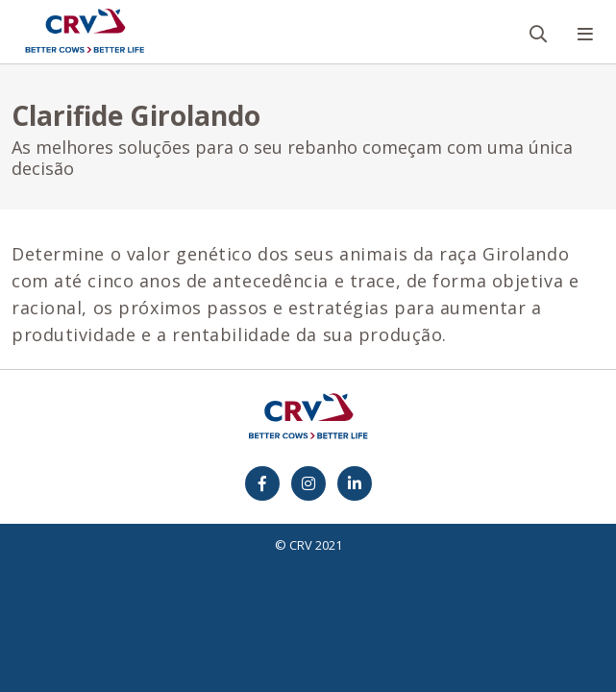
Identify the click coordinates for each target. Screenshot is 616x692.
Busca (546, 1)
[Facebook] (262, 483)
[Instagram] (308, 483)
